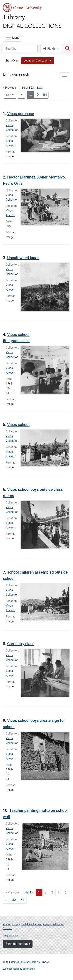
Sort (9, 95)
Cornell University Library (25, 962)
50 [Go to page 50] (14, 900)
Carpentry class (21, 644)
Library (15, 18)
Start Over (12, 61)
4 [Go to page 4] (59, 892)
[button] (38, 61)
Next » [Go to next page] (29, 892)
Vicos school (18, 425)
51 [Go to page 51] (22, 900)
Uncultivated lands (23, 258)
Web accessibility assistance (19, 969)
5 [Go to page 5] (66, 892)
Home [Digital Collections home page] (6, 924)
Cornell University (22, 8)
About (15, 924)
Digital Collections (32, 25)
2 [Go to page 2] (46, 892)
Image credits (11, 935)
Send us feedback (18, 944)
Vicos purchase (21, 114)
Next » (40, 88)
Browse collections (54, 924)
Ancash (11, 146)
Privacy (45, 962)
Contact (7, 928)
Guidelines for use (31, 924)
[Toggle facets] (65, 76)
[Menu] (12, 38)
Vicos (9, 141)
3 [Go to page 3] (52, 892)
